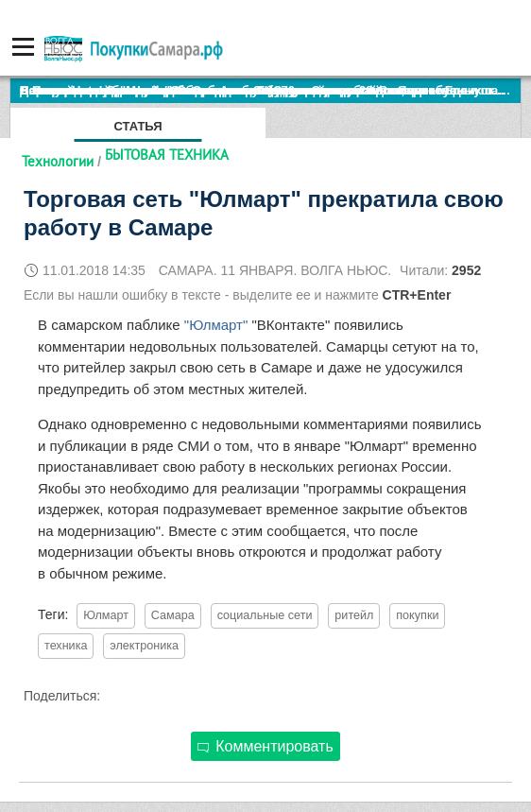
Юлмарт (106, 615)
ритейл (354, 615)
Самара (173, 615)
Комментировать (265, 746)
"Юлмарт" (216, 325)
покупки (417, 615)
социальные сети (265, 615)
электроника (144, 646)
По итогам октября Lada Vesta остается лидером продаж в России (222, 90)
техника (66, 646)
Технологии (58, 161)
